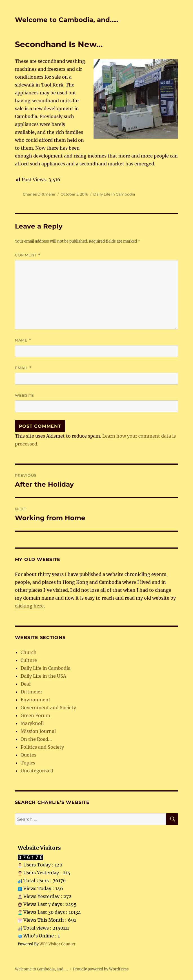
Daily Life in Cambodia (114, 194)
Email (23, 368)
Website (25, 395)
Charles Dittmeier (39, 194)
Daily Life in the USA (43, 676)
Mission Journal (38, 731)
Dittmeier (31, 692)
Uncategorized (37, 771)
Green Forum (35, 715)
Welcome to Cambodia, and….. (67, 20)
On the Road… (36, 739)
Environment (36, 700)
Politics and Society (42, 747)
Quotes (28, 755)
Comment (28, 255)
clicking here (29, 606)
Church (29, 652)
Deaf (26, 684)
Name (23, 340)
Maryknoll (32, 723)
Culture (29, 660)
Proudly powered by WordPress (101, 969)
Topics (28, 763)
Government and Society (48, 708)
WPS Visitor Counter (57, 944)
